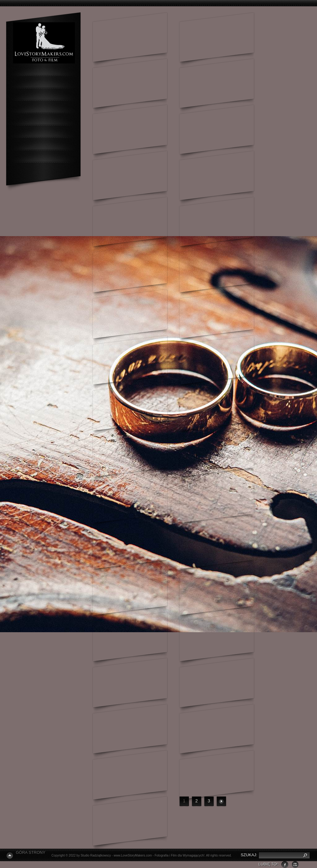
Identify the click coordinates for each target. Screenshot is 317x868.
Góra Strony (30, 852)
